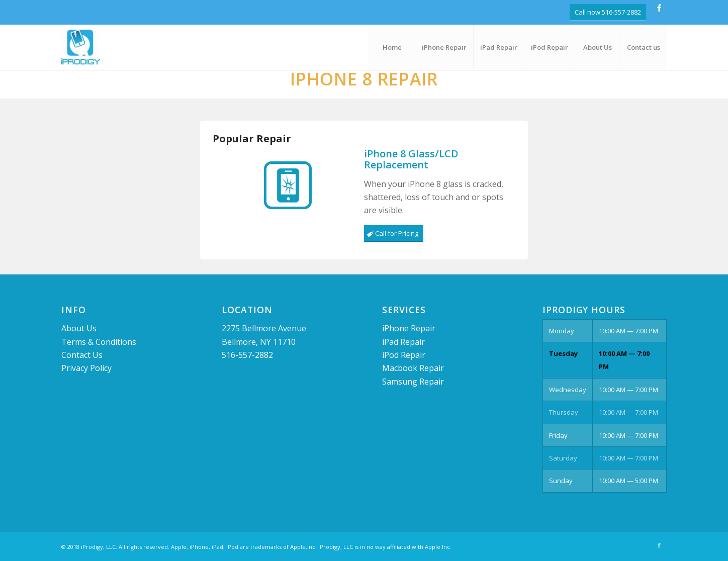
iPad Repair (403, 342)
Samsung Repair (413, 382)
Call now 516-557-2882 (608, 12)
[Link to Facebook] (659, 8)
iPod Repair (404, 355)
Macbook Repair (413, 368)
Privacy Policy (86, 368)
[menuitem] (392, 47)
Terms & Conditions (99, 342)
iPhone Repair (409, 328)
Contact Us (82, 355)
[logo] (81, 47)
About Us (79, 328)
